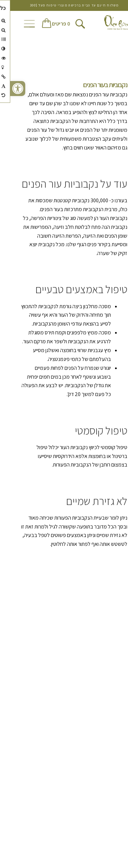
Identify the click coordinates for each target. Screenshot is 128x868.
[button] (8, 89)
